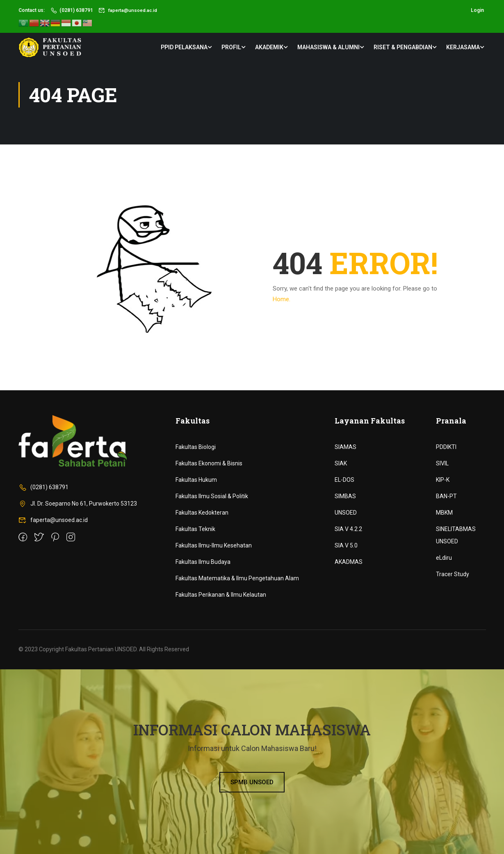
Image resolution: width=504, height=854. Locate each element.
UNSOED (346, 513)
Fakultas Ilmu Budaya (203, 562)
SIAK (341, 463)
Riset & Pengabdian (403, 47)
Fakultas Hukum (196, 480)
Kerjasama (463, 47)
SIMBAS (345, 496)
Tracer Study (453, 574)
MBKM (444, 513)
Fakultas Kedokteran (202, 513)
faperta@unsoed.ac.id (129, 10)
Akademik (269, 47)
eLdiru (444, 558)
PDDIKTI (446, 447)
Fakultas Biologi (196, 447)
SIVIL (442, 463)
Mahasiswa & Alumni (328, 47)
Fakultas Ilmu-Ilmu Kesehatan (214, 545)
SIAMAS (346, 447)
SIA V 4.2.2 (348, 529)
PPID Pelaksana (184, 47)
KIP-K (443, 480)
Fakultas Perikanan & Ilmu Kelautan (221, 595)
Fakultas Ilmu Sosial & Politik (212, 496)
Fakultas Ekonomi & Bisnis (209, 463)
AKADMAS (349, 562)
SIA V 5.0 (346, 545)
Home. (282, 299)
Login (477, 10)
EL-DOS (344, 480)
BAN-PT (446, 496)
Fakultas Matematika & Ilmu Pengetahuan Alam (237, 578)
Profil (231, 47)
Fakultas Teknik (195, 529)
